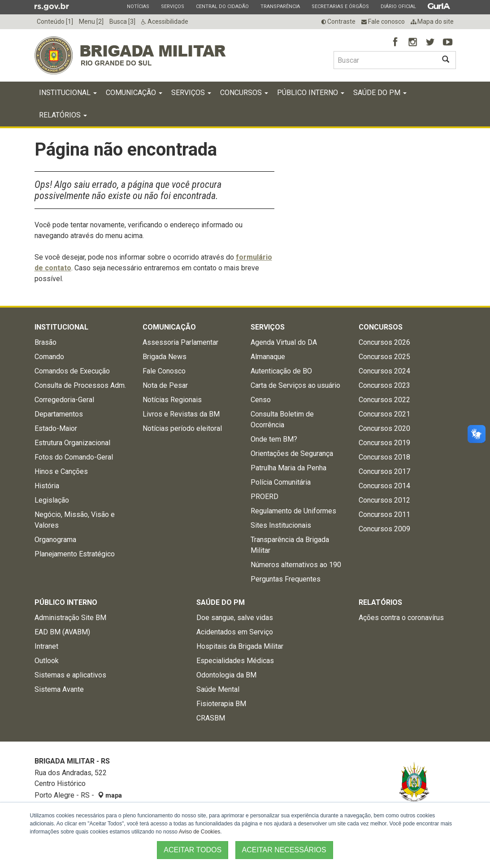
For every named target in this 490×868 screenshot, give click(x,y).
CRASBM (211, 718)
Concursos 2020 (384, 428)
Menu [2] (91, 22)
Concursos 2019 (384, 443)
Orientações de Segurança (292, 454)
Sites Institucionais (281, 525)
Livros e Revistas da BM (181, 414)
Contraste (338, 22)
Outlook (47, 661)
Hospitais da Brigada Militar (240, 646)
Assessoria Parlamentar (180, 342)
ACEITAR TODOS (193, 850)
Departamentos (59, 414)
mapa (110, 795)
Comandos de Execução (72, 371)
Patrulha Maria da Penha (288, 468)
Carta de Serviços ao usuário (295, 385)
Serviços (172, 6)
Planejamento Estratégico (75, 554)
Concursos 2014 (384, 486)
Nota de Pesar (165, 385)
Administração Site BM (70, 618)
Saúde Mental (218, 689)
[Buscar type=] (385, 60)
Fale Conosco (164, 371)
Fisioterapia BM (221, 704)
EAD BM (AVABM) (62, 632)
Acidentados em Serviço (235, 632)
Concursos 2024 (384, 371)
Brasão (46, 342)
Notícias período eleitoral (182, 428)
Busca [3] (122, 22)
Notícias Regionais (172, 400)
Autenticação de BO (281, 371)
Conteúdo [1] (55, 22)
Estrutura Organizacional (72, 443)
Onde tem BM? (274, 439)
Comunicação (134, 93)
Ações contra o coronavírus (401, 618)
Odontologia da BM (226, 675)
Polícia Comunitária (281, 482)
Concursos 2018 (384, 457)
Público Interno (311, 93)
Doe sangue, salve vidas (235, 618)
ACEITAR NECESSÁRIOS (284, 850)
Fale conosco (383, 22)
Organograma (55, 540)
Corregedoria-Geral (64, 400)
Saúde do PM (380, 93)
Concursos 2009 (384, 529)
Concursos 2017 (384, 471)
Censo (261, 400)
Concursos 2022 (384, 400)
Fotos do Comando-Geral (74, 457)
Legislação (52, 500)
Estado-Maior (56, 428)
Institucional (68, 93)
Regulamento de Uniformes (293, 511)
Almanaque (268, 357)
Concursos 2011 (384, 514)
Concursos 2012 (384, 500)
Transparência (280, 6)
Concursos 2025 (384, 357)
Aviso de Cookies (200, 832)
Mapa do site (432, 22)
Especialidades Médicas (235, 661)
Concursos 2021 (384, 414)
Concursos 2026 (384, 342)
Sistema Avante (59, 689)
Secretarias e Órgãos (340, 6)
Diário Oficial (398, 6)
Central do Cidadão (222, 6)
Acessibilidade (165, 22)
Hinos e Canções (61, 471)
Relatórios (63, 115)
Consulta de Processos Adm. (80, 385)
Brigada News (165, 357)
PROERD (265, 497)
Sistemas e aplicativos (70, 675)
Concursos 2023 (384, 385)
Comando (49, 357)
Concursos (244, 93)
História (47, 486)
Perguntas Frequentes (286, 579)
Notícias (138, 6)
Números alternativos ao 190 (296, 565)
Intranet (46, 646)
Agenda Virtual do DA (284, 342)
